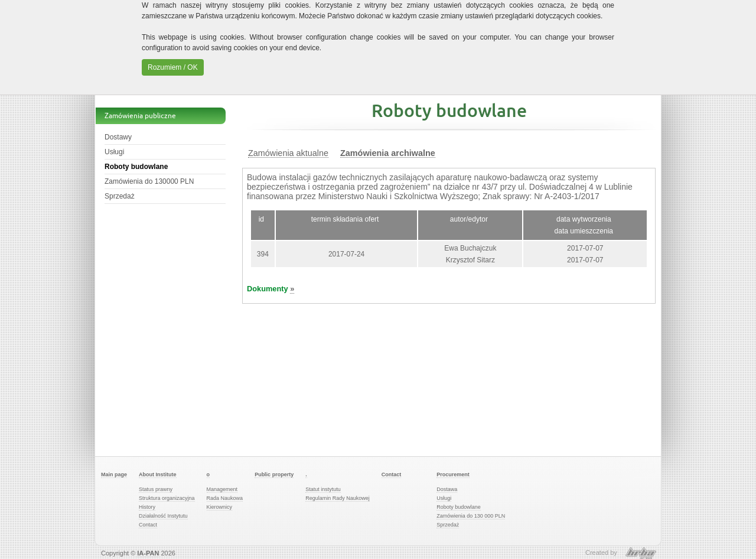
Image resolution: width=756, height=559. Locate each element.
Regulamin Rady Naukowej (338, 498)
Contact (148, 525)
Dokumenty (271, 289)
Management (222, 489)
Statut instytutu (323, 489)
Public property (274, 474)
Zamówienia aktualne (288, 153)
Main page (114, 474)
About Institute (158, 474)
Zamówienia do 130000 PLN (149, 181)
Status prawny (156, 489)
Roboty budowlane (136, 167)
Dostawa (447, 489)
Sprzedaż (120, 196)
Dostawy (118, 137)
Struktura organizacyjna (167, 498)
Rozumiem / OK (173, 67)
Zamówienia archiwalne (388, 153)
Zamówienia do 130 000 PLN (471, 516)
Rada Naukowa (225, 498)
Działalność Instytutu (163, 516)
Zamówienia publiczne (140, 116)
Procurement (453, 474)
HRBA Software (641, 553)
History (147, 507)
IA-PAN (148, 553)
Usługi (114, 152)
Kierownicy (220, 507)
